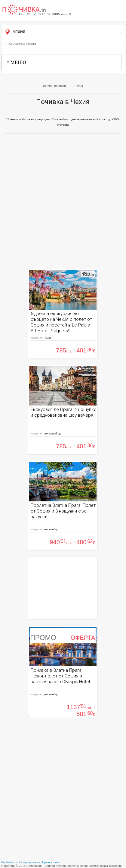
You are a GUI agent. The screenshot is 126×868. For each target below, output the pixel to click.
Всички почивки (55, 86)
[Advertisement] (63, 203)
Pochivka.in (9, 862)
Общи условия (29, 862)
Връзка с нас (51, 862)
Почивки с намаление (37, 10)
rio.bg (47, 338)
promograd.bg (52, 433)
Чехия (63, 32)
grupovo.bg (51, 529)
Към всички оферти (20, 43)
